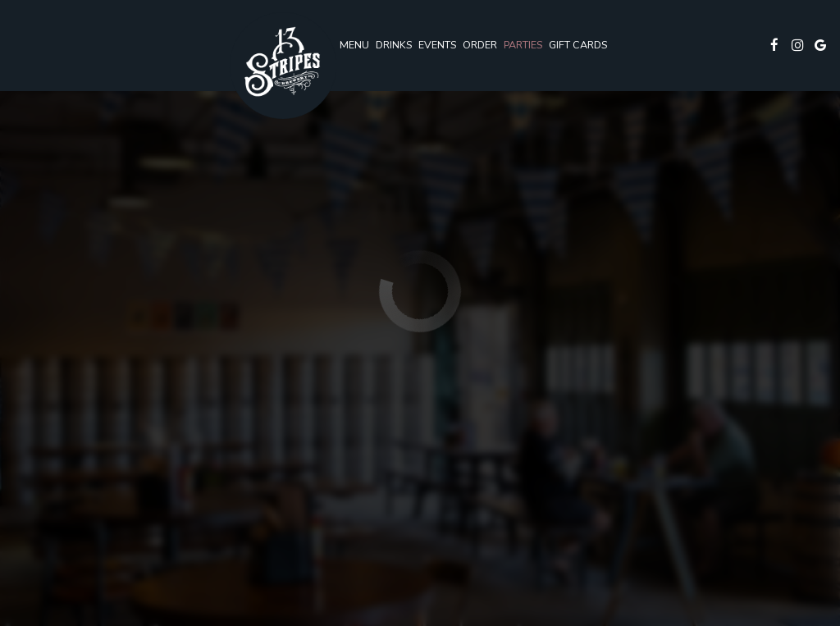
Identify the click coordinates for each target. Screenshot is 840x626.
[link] (283, 66)
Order (480, 45)
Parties (523, 45)
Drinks (394, 45)
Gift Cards (578, 45)
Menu (354, 45)
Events (437, 45)
